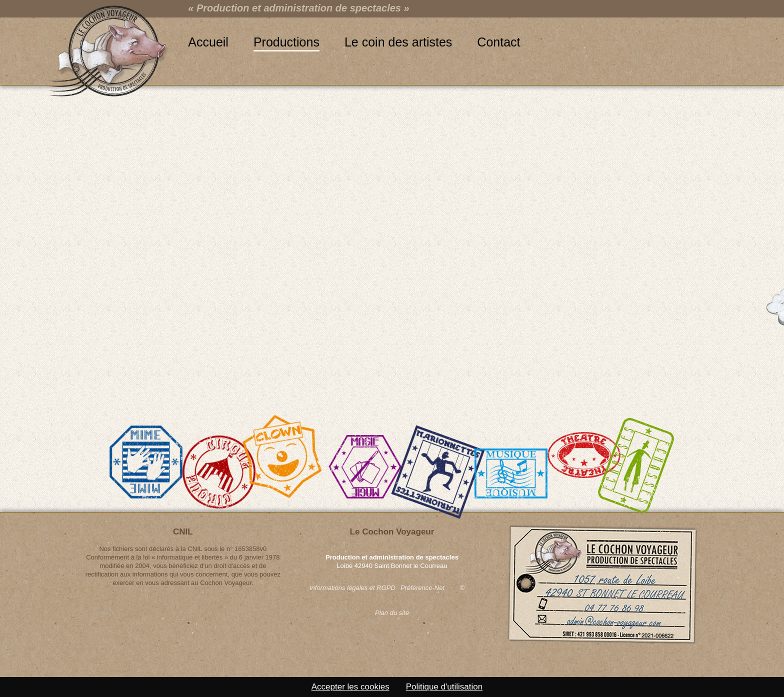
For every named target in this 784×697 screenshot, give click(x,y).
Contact (498, 42)
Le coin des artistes (398, 42)
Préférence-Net (422, 588)
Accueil (208, 42)
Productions (286, 42)
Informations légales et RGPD (352, 588)
